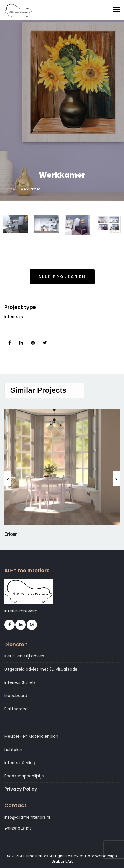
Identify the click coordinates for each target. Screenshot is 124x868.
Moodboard (16, 696)
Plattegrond (16, 709)
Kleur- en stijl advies (24, 656)
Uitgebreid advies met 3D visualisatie (41, 669)
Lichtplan (13, 750)
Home (9, 189)
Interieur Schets (20, 682)
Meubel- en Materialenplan (31, 736)
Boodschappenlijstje (24, 776)
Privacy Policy (21, 789)
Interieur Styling (20, 763)
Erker (11, 534)
